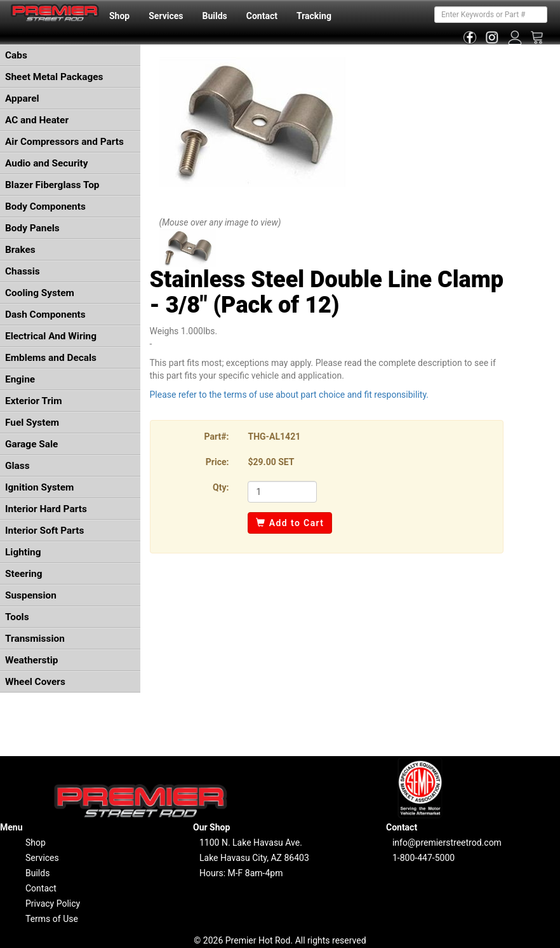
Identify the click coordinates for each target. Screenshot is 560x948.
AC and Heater (37, 120)
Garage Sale (31, 444)
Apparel (22, 98)
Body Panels (32, 228)
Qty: (221, 487)
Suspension (31, 595)
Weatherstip (31, 660)
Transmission (35, 639)
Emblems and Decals (51, 358)
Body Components (45, 207)
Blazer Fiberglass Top (52, 185)
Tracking (314, 16)
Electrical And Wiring (51, 336)
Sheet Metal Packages (54, 77)
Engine (20, 379)
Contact (262, 16)
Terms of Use (52, 919)
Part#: (217, 437)
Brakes (20, 250)
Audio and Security (47, 163)
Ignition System (39, 487)
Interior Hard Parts (46, 509)
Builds (215, 16)
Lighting (23, 552)
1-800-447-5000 (423, 858)
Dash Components (45, 315)
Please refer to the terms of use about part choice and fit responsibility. (290, 395)
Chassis (23, 271)
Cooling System (40, 293)
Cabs (16, 55)
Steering (23, 574)
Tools (17, 617)
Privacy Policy (53, 904)
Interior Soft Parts (44, 531)
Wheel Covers (35, 682)
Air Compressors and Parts (64, 142)
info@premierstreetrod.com (447, 843)
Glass (17, 466)
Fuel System (32, 423)
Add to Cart (290, 523)
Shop (119, 16)
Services (166, 16)
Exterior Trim (34, 401)
